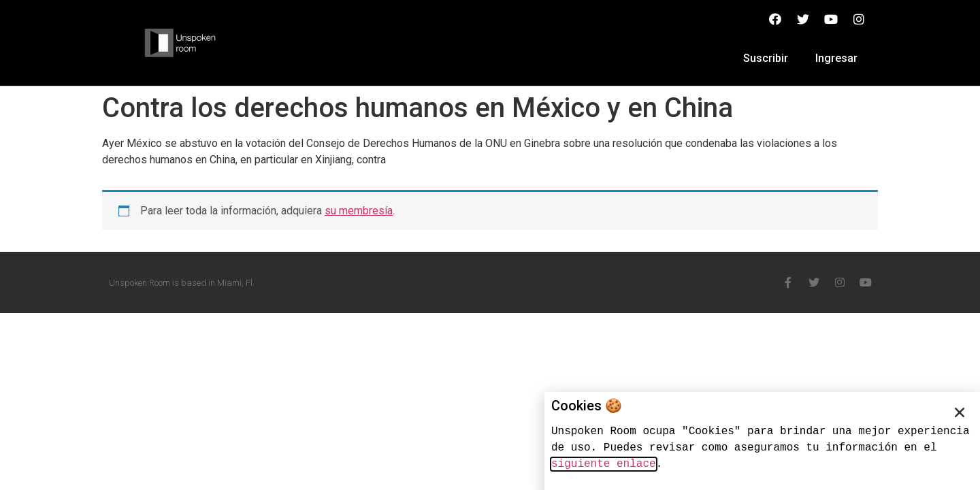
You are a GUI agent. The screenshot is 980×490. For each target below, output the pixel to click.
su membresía (359, 211)
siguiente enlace (604, 464)
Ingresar (836, 58)
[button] (960, 412)
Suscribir (766, 58)
